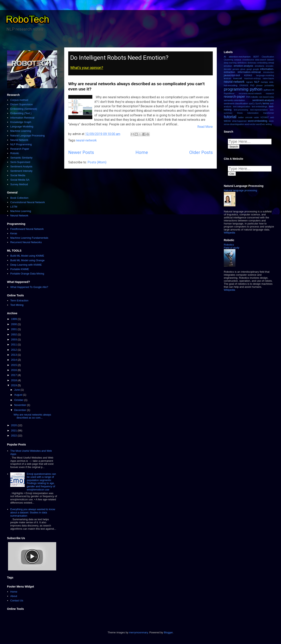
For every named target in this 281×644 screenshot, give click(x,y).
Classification (268, 57)
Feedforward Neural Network (27, 229)
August (19, 395)
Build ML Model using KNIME (27, 256)
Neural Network (19, 140)
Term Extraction (19, 300)
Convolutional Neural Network (27, 202)
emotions (259, 66)
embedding (262, 63)
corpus (238, 60)
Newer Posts (81, 152)
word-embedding (258, 121)
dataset (271, 60)
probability (269, 85)
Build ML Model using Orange (27, 260)
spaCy (252, 104)
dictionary (252, 63)
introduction (269, 72)
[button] (243, 207)
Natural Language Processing (27, 136)
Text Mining (17, 305)
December (21, 410)
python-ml (269, 90)
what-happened (239, 121)
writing (269, 124)
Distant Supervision (21, 104)
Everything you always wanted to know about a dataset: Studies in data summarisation (33, 512)
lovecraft (238, 78)
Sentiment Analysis (21, 166)
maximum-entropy (252, 78)
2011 (14, 345)
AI (225, 57)
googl (249, 69)
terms (266, 103)
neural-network (86, 140)
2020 (14, 425)
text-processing (241, 110)
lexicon (227, 78)
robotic (255, 97)
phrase (259, 85)
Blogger (168, 632)
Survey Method (19, 184)
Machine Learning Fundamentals (29, 238)
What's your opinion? (87, 68)
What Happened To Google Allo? (29, 287)
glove (243, 69)
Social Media (18, 175)
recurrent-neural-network (250, 94)
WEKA (227, 121)
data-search (261, 60)
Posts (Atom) (97, 162)
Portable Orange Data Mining (27, 274)
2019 (14, 385)
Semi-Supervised (20, 162)
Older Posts (201, 152)
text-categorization (242, 107)
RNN (248, 97)
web (272, 117)
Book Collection (19, 198)
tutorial (230, 117)
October (19, 400)
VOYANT (265, 117)
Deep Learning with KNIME (26, 265)
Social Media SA (20, 180)
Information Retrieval (22, 118)
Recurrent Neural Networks (26, 242)
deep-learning (230, 63)
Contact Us (17, 600)
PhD (252, 85)
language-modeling (265, 75)
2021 (14, 431)
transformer (269, 113)
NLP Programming (21, 144)
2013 (14, 355)
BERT (256, 57)
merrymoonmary (138, 632)
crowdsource (248, 60)
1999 (14, 319)
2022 (14, 436)
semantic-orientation (234, 100)
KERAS (248, 75)
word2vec (261, 124)
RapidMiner (229, 94)
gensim (236, 69)
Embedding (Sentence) (24, 109)
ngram (249, 82)
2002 (14, 334)
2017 (14, 375)
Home (142, 152)
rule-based (264, 97)
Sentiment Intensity (21, 171)
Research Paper (20, 149)
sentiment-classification (236, 103)
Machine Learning (21, 131)
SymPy (259, 104)
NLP (257, 82)
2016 (14, 370)
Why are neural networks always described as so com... (32, 416)
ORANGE (244, 85)
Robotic (15, 153)
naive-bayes (268, 78)
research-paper (234, 97)
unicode (249, 117)
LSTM (14, 207)
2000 (14, 324)
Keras (14, 233)
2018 (14, 380)
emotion (228, 66)
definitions (242, 63)
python (256, 89)
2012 (14, 350)
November (21, 405)
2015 (14, 365)
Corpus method (19, 100)
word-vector (250, 124)
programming (236, 89)
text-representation (259, 110)
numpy (264, 82)
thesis (240, 113)
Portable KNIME (20, 269)
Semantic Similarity (21, 158)
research (270, 94)
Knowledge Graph (21, 122)
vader (257, 117)
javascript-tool (232, 75)
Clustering (229, 60)
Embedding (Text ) (21, 113)
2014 (14, 360)
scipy (272, 97)
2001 (14, 329)
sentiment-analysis (263, 100)
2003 (14, 339)
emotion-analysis (243, 66)
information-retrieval (249, 72)
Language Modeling (22, 126)
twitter (241, 117)
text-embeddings (259, 107)
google (256, 69)
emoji (271, 63)
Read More (205, 127)
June (17, 390)
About (14, 596)
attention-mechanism (240, 57)
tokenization (253, 113)
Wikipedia (229, 233)
